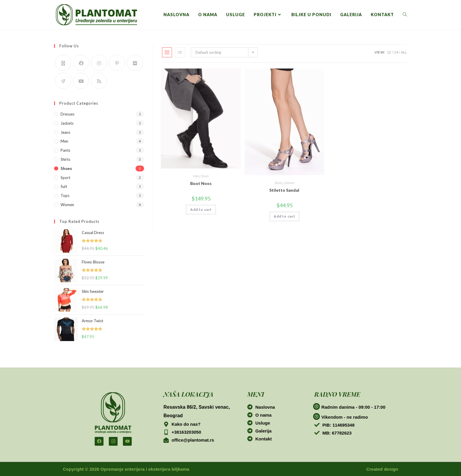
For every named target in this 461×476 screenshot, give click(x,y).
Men (196, 176)
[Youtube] (81, 81)
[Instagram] (99, 63)
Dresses (67, 114)
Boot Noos (201, 183)
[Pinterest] (117, 63)
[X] (63, 63)
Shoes (205, 176)
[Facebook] (81, 63)
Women (289, 183)
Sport (65, 178)
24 (396, 52)
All (404, 52)
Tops (65, 196)
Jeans (65, 132)
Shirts (65, 159)
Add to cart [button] (201, 209)
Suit (64, 186)
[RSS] (99, 81)
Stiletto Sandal (284, 190)
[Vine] (63, 81)
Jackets (67, 123)
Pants (65, 150)
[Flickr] (135, 63)
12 (389, 52)
